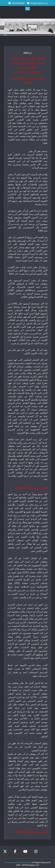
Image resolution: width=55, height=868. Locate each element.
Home (5, 35)
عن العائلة (11, 35)
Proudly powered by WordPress (18, 862)
